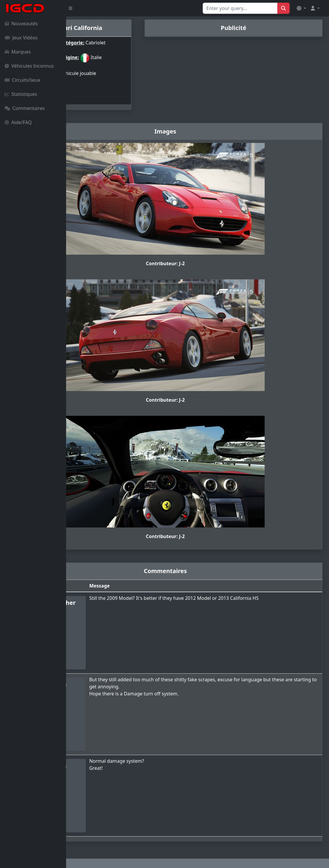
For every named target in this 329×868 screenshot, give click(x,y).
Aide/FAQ (18, 122)
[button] (301, 8)
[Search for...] (240, 8)
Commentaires (25, 108)
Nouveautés (21, 24)
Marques (18, 52)
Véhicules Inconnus (29, 66)
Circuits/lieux (22, 80)
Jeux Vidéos (21, 38)
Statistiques (21, 94)
